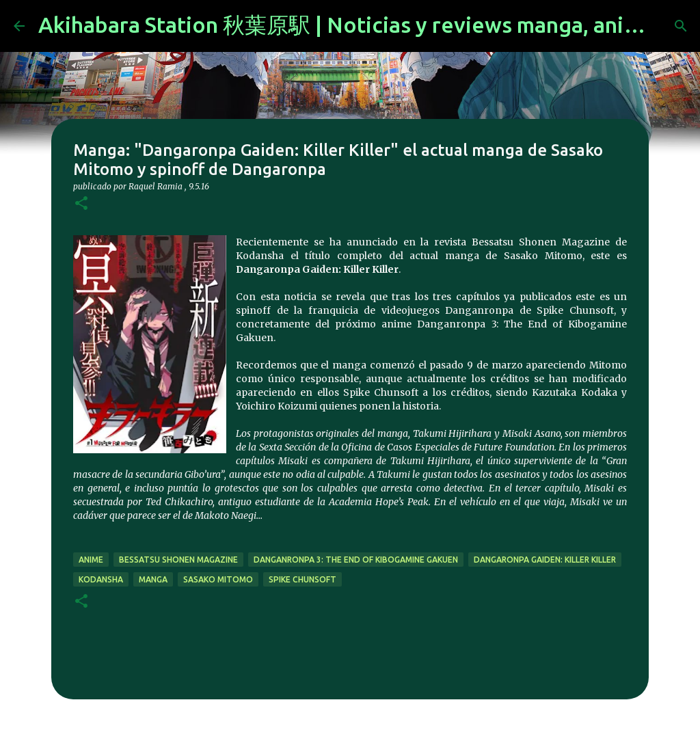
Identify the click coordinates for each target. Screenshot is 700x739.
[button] (81, 204)
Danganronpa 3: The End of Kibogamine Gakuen (356, 560)
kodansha (101, 579)
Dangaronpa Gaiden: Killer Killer (545, 560)
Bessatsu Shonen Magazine (178, 560)
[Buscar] (681, 26)
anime (91, 560)
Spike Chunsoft (302, 579)
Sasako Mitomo (218, 579)
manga (153, 579)
